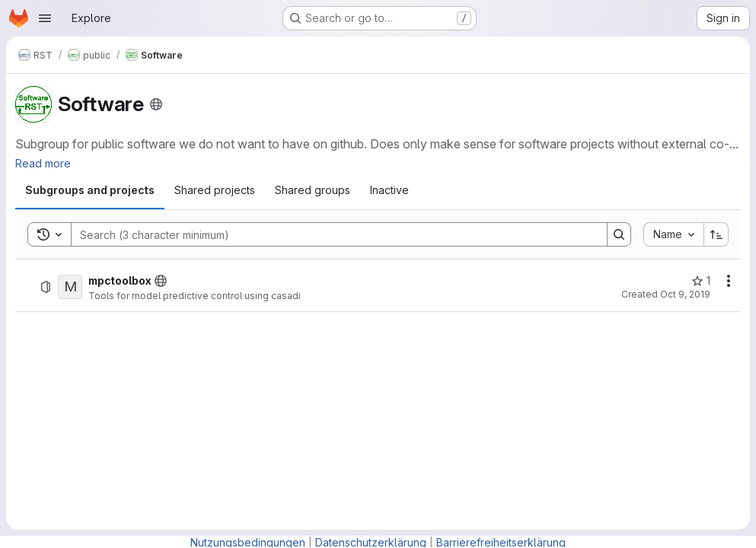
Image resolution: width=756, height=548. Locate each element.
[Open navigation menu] (45, 18)
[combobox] (673, 234)
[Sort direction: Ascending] (716, 234)
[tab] (90, 190)
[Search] (332, 234)
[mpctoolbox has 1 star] (701, 281)
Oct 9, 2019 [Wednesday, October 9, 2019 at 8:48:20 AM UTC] (685, 294)
